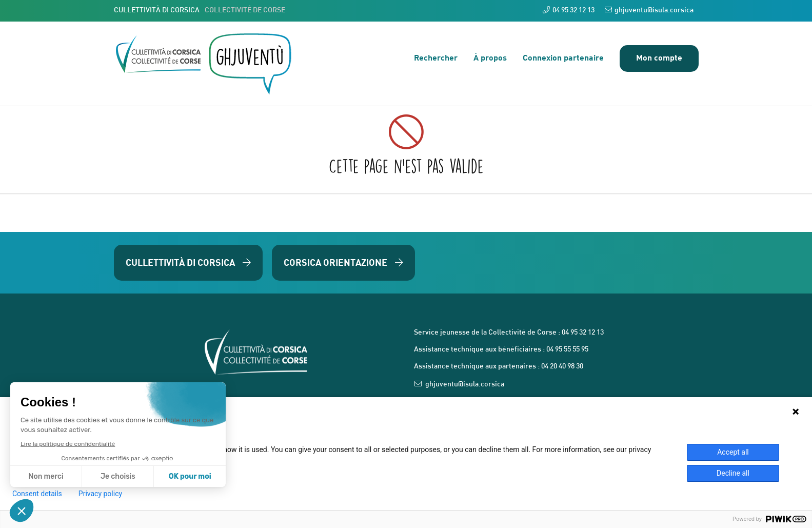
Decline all (733, 473)
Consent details (37, 494)
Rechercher (436, 57)
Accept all (733, 452)
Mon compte (659, 57)
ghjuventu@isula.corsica (649, 10)
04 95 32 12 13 (569, 10)
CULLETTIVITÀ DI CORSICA (200, 11)
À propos (490, 57)
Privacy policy (100, 494)
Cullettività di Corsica (188, 262)
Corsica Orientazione (343, 262)
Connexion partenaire (563, 57)
